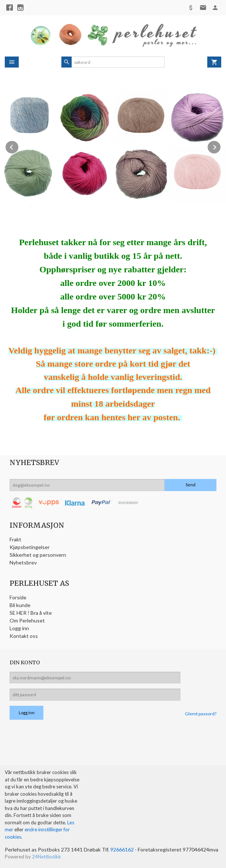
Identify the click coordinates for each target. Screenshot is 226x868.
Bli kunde (20, 605)
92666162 (122, 849)
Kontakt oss (24, 636)
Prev (19, 146)
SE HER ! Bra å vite (31, 613)
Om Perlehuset (27, 620)
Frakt (15, 539)
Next (221, 146)
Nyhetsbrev (23, 562)
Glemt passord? (201, 714)
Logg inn (19, 628)
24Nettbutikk (46, 857)
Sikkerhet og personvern (38, 555)
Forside (18, 597)
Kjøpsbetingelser (30, 547)
